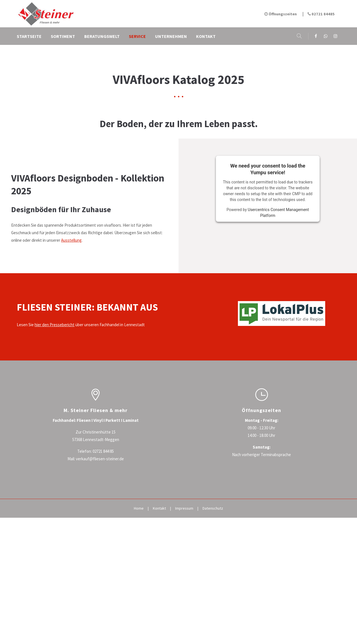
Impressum (184, 600)
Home (139, 600)
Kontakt (159, 600)
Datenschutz (213, 600)
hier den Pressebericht (55, 416)
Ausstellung (71, 332)
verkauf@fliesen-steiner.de (100, 550)
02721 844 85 (103, 543)
